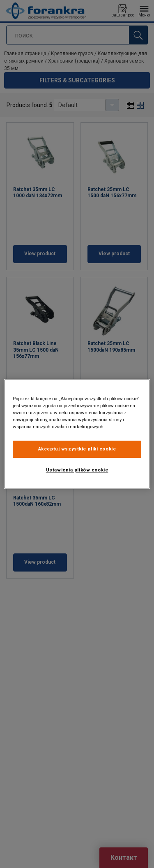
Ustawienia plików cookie (77, 470)
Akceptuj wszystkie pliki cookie (77, 449)
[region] (77, 434)
